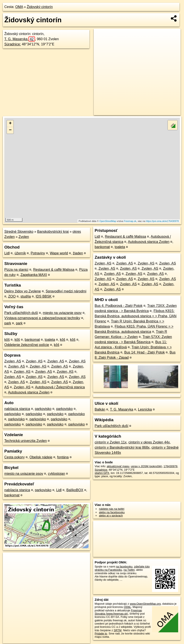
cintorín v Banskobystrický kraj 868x (122, 447)
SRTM (117, 630)
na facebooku (124, 567)
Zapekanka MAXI (34, 275)
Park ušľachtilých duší (21, 313)
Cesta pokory (14, 457)
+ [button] (10, 124)
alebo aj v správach (111, 516)
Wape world (59, 253)
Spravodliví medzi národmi (66, 291)
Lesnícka (145, 409)
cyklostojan (56, 474)
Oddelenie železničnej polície (27, 345)
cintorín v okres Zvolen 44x (149, 442)
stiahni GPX (102, 473)
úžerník (20, 253)
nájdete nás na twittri (112, 509)
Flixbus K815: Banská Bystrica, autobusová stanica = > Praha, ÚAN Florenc (136, 316)
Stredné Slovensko (19, 232)
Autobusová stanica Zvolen (29, 392)
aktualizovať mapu (118, 466)
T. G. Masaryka (20, 39)
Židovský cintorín (40, 7)
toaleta (50, 340)
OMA (19, 7)
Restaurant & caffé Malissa (54, 270)
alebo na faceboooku (112, 512)
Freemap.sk (130, 221)
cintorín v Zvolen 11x (111, 442)
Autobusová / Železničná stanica (60, 387)
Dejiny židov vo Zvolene (23, 291)
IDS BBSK (44, 296)
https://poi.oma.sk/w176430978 (162, 221)
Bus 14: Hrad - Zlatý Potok (144, 352)
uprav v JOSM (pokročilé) (146, 466)
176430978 (170, 466)
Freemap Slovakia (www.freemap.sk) (118, 612)
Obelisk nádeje (41, 457)
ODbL (127, 607)
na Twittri (129, 570)
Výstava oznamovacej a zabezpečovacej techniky (42, 318)
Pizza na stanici (16, 270)
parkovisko (43, 409)
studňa (26, 296)
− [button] (10, 130)
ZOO (12, 296)
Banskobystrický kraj (53, 232)
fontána (63, 457)
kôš (7, 340)
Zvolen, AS (13, 361)
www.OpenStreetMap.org (145, 604)
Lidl (7, 253)
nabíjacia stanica (17, 409)
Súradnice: (13, 44)
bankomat (32, 340)
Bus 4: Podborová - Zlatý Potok (118, 306)
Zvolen (24, 237)
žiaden (78, 253)
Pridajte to (101, 634)
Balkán (100, 409)
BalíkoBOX (75, 490)
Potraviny (38, 253)
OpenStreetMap (108, 221)
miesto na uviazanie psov (62, 313)
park (8, 323)
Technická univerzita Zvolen (26, 441)
